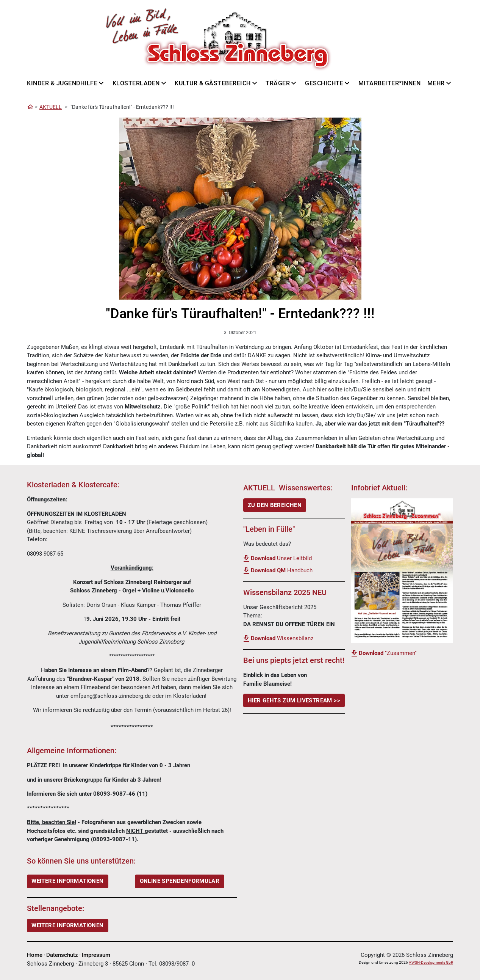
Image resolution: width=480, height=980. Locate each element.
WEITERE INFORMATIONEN (67, 881)
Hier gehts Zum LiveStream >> (294, 700)
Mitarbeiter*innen (390, 83)
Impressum (96, 955)
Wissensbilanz (282, 638)
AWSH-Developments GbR (431, 962)
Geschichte (324, 83)
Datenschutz (62, 955)
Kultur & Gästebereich (213, 83)
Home (35, 955)
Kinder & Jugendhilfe (62, 83)
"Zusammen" (388, 653)
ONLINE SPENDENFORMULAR (180, 881)
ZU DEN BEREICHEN (275, 505)
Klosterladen (136, 83)
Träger (278, 83)
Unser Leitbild (281, 558)
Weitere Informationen (67, 925)
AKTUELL (51, 107)
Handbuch (282, 570)
